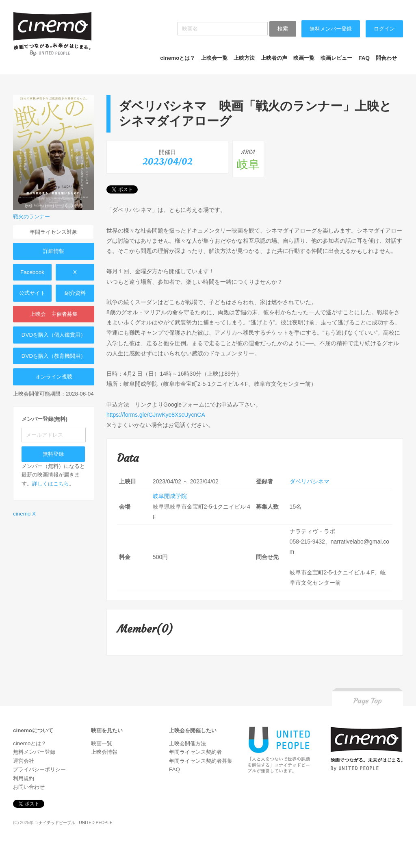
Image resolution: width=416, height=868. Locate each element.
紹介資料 (75, 293)
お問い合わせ (29, 787)
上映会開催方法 (187, 743)
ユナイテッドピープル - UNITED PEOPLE (74, 823)
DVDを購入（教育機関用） (54, 356)
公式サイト (32, 293)
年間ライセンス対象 (53, 232)
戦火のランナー (31, 216)
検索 (283, 29)
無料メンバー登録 (331, 29)
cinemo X (24, 514)
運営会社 (24, 761)
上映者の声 (274, 58)
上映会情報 (104, 752)
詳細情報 (54, 251)
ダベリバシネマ (310, 481)
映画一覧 (304, 58)
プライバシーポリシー (39, 769)
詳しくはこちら (51, 484)
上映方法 (244, 58)
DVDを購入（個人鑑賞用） (54, 335)
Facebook (32, 272)
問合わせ (386, 58)
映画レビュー (336, 58)
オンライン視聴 (54, 377)
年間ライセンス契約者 (195, 752)
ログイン (384, 29)
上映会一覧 (214, 58)
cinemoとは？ (178, 58)
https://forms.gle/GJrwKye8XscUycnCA (156, 415)
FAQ (364, 58)
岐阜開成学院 (170, 496)
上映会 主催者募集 (54, 314)
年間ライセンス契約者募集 (201, 761)
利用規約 (24, 778)
